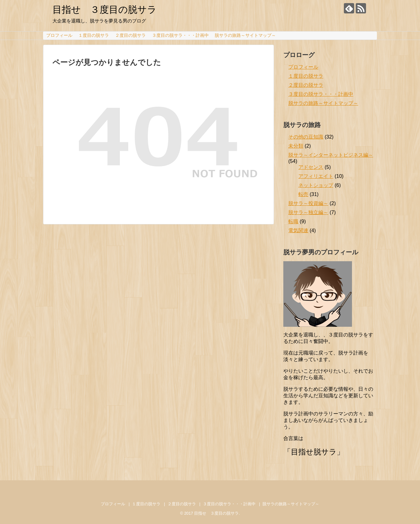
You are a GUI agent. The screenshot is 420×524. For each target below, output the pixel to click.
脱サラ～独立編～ (308, 212)
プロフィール (59, 35)
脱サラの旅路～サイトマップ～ (245, 35)
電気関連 (298, 230)
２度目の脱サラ (130, 35)
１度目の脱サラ (94, 35)
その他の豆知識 (306, 137)
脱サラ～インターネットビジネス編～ (331, 155)
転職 (293, 221)
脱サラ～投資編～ (308, 203)
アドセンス (311, 167)
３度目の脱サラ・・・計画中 (180, 35)
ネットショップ (316, 185)
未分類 (296, 146)
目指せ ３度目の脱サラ (105, 10)
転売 (303, 194)
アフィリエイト (316, 176)
